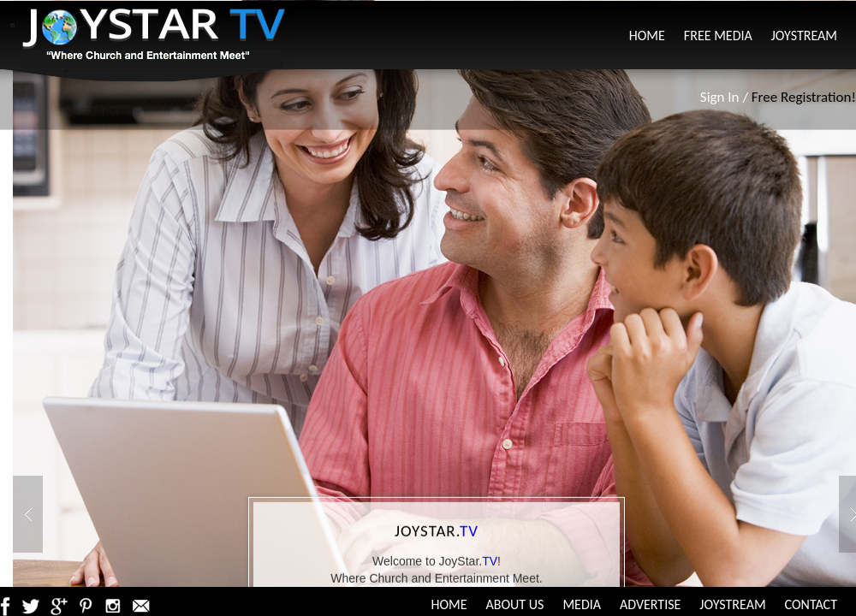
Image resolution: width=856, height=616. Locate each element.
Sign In (720, 97)
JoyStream (804, 36)
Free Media (718, 36)
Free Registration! (804, 97)
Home (647, 36)
